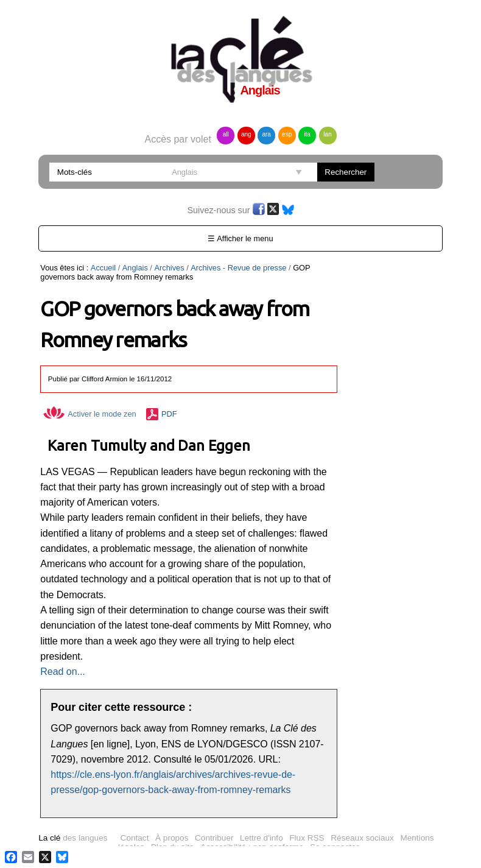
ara (266, 134)
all (226, 134)
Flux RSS (307, 838)
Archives (169, 268)
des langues (73, 838)
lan (327, 134)
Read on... (62, 672)
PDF (169, 414)
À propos (172, 838)
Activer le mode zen (90, 414)
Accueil (103, 268)
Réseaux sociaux (362, 838)
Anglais (135, 268)
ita (307, 134)
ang (246, 134)
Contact (135, 838)
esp (287, 134)
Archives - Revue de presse (238, 268)
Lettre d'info (262, 838)
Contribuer (214, 838)
